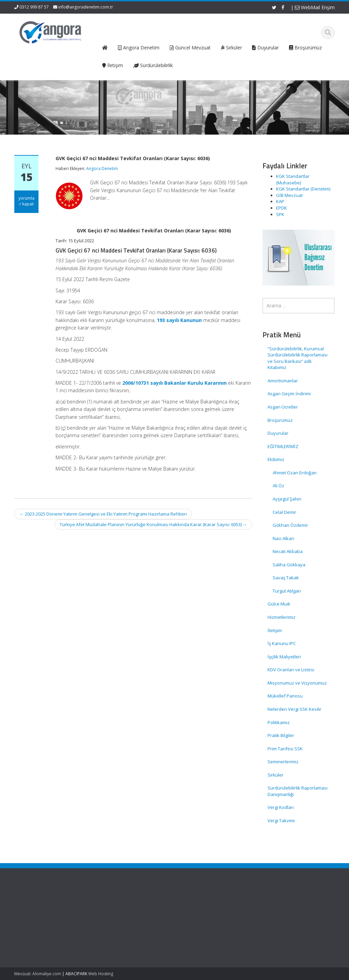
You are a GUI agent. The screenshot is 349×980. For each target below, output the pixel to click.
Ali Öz (278, 486)
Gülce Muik (279, 604)
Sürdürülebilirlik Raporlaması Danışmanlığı (298, 791)
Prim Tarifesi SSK (285, 749)
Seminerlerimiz (283, 762)
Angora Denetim (102, 169)
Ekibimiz (276, 459)
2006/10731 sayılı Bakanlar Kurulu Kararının (174, 383)
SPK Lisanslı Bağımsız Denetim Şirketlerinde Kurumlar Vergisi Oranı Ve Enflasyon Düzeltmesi (36, 932)
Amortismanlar (283, 381)
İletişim (275, 630)
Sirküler (276, 775)
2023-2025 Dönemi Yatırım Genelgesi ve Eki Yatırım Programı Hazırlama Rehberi (103, 514)
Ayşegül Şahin (287, 499)
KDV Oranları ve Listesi (291, 670)
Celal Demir (284, 512)
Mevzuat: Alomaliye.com (38, 974)
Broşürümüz (280, 420)
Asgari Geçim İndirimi (289, 394)
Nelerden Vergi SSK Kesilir (294, 709)
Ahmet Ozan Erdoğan (295, 473)
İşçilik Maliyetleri (284, 657)
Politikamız (279, 722)
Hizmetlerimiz (282, 617)
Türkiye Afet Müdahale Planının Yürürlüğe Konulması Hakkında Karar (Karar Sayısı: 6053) (153, 524)
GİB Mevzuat (289, 195)
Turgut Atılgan (287, 591)
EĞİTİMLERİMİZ (283, 446)
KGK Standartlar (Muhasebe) (293, 179)
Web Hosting (101, 974)
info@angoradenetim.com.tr (86, 7)
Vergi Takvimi (281, 821)
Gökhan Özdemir (290, 525)
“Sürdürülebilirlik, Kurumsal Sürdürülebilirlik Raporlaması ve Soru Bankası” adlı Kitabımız (298, 358)
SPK (280, 214)
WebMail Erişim (315, 7)
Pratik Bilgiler (281, 735)
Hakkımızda (196, 913)
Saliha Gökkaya (289, 565)
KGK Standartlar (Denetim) (303, 189)
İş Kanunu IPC (282, 643)
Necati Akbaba (288, 551)
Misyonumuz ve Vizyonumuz (297, 683)
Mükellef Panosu (285, 696)
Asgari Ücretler (283, 407)
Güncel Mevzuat (201, 925)
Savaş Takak (286, 578)
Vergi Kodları (281, 807)
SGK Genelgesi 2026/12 (34, 909)
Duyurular (278, 433)
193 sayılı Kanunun (179, 320)
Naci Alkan (283, 538)
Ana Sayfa (194, 906)
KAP (280, 201)
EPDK (282, 208)
